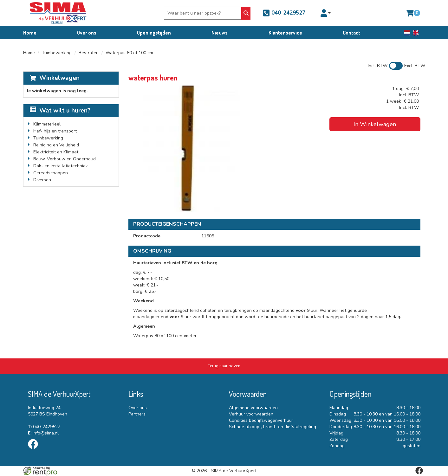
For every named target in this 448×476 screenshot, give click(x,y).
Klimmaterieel (47, 124)
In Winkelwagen (375, 124)
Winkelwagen (59, 78)
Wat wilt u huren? (60, 111)
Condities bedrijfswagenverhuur (261, 420)
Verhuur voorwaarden (251, 414)
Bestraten (89, 53)
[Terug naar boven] (224, 366)
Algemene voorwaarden (253, 408)
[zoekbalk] (204, 13)
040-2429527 (284, 13)
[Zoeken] (246, 13)
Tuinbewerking (57, 53)
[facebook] (35, 450)
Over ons (87, 33)
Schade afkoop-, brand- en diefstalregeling (273, 427)
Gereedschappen (51, 173)
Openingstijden (154, 33)
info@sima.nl (43, 433)
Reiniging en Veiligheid (56, 145)
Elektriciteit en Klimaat (56, 152)
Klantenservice (285, 33)
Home (30, 33)
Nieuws (220, 33)
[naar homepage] (58, 13)
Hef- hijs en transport (55, 131)
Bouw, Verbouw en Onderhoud (65, 159)
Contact (351, 33)
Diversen (42, 180)
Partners (137, 414)
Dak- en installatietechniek (61, 166)
